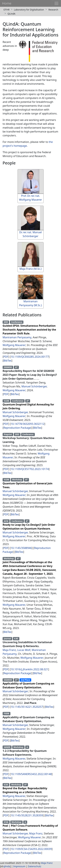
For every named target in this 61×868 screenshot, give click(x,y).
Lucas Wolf (24, 650)
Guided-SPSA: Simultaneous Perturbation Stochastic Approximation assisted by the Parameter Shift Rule (29, 330)
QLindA (11, 14)
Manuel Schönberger (34, 386)
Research (53, 10)
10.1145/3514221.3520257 (27, 707)
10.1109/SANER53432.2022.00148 (31, 774)
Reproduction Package (17, 428)
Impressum (19, 866)
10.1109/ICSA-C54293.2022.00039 (31, 849)
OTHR (6, 10)
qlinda (7, 866)
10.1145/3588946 (21, 548)
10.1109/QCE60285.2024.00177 (30, 357)
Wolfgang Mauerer (14, 345)
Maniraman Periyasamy (17, 337)
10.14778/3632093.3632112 (28, 424)
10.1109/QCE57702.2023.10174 (30, 469)
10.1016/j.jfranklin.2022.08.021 (29, 669)
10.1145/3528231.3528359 (27, 815)
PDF (6, 357)
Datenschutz (34, 866)
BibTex (7, 361)
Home (7, 3)
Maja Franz (9, 650)
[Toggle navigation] (56, 3)
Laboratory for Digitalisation (29, 10)
